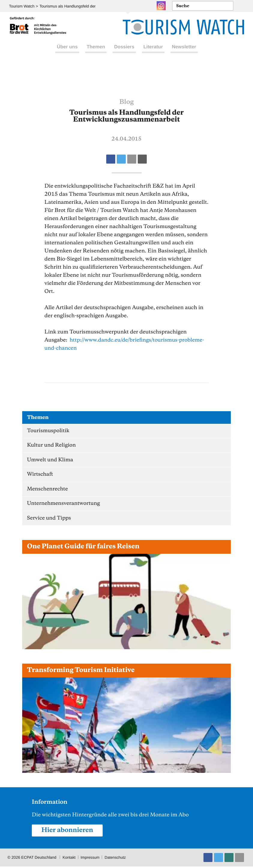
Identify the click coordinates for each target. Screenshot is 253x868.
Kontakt (69, 859)
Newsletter (184, 54)
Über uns (67, 54)
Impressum (91, 859)
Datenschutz (116, 859)
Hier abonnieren (68, 832)
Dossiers (124, 54)
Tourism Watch (22, 6)
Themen (96, 54)
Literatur (153, 54)
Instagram (161, 6)
